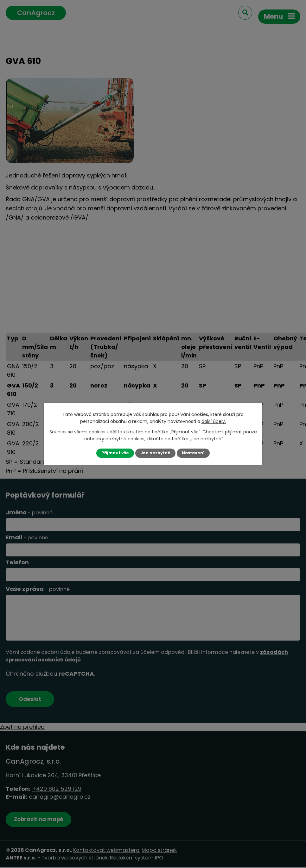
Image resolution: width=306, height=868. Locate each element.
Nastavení (193, 453)
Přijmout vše (115, 453)
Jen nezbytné (155, 453)
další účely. (214, 421)
